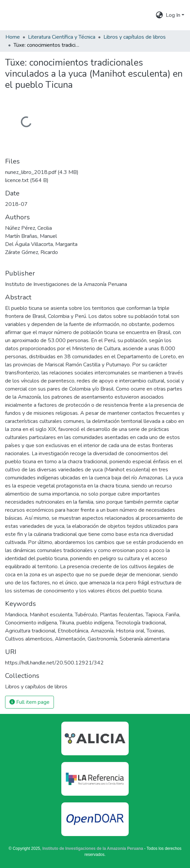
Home (13, 37)
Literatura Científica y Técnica (62, 37)
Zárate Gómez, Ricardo (31, 252)
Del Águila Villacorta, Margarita (41, 244)
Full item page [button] (29, 702)
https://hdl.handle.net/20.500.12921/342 (54, 663)
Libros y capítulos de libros (135, 37)
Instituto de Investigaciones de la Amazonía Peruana (93, 848)
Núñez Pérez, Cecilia (28, 228)
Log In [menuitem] (173, 15)
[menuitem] (160, 15)
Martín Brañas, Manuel (31, 236)
